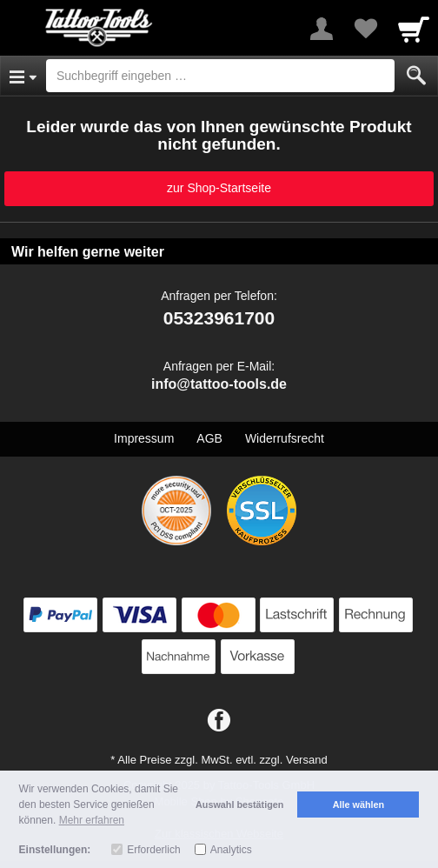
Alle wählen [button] (358, 805)
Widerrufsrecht (285, 438)
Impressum (144, 438)
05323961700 (219, 318)
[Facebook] (219, 721)
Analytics (231, 850)
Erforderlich (153, 850)
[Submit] (416, 76)
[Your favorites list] (365, 29)
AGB (209, 438)
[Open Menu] (23, 76)
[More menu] (322, 29)
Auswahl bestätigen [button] (239, 805)
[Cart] (414, 29)
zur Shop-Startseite (219, 188)
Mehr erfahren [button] (92, 820)
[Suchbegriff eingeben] (220, 76)
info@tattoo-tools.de (219, 384)
